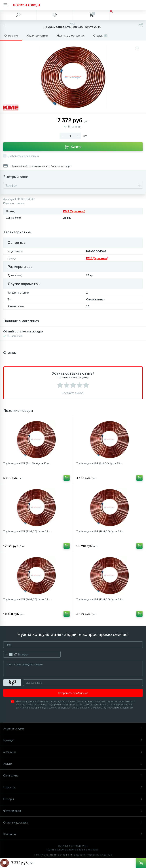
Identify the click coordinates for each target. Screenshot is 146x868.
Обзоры (73, 799)
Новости (73, 787)
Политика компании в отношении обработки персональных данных (73, 855)
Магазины (73, 752)
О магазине (73, 775)
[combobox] (10, 654)
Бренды (73, 740)
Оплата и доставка (73, 823)
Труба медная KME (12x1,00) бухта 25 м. (100, 599)
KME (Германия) (74, 211)
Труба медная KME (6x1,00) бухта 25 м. (100, 463)
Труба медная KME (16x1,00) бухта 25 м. (27, 599)
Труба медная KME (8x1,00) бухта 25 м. (26, 463)
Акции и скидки (73, 728)
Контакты (73, 834)
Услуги (73, 764)
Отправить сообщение (73, 693)
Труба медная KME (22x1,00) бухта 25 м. (27, 531)
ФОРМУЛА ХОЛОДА (27, 5)
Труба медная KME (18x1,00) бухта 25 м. (100, 531)
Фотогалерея (73, 811)
